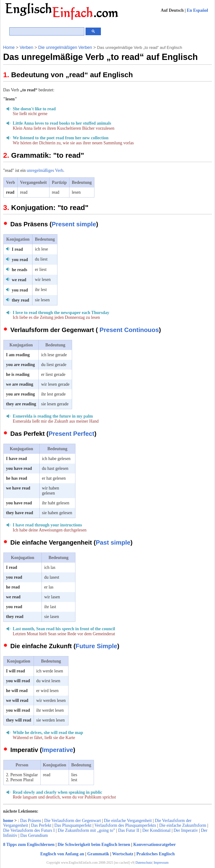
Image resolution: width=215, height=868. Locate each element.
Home (9, 47)
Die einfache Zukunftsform (183, 825)
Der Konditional (156, 830)
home (8, 821)
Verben (27, 47)
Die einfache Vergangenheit (128, 821)
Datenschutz (144, 863)
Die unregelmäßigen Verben (65, 47)
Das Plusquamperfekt (73, 825)
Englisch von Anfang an (62, 854)
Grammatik (98, 854)
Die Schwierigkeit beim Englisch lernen (94, 845)
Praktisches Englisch (156, 854)
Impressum (161, 863)
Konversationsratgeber (155, 845)
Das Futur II (129, 830)
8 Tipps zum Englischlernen (29, 845)
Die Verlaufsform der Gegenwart (73, 821)
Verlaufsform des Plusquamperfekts (125, 825)
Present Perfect (71, 434)
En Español (197, 10)
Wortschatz (123, 854)
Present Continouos (129, 330)
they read (20, 300)
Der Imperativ (186, 830)
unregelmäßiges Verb (45, 170)
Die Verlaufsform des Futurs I (29, 830)
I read (17, 249)
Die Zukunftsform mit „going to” (86, 830)
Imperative (58, 750)
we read (19, 280)
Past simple (113, 542)
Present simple (74, 224)
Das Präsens (31, 821)
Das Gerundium (34, 835)
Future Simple (96, 646)
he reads (19, 270)
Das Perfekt (41, 825)
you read (20, 260)
